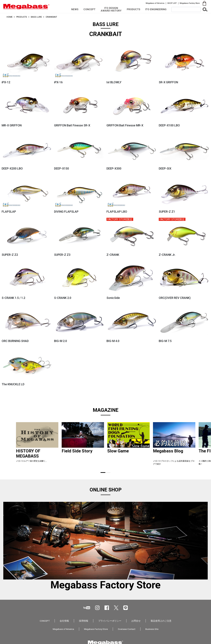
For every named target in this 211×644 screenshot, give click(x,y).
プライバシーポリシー (110, 621)
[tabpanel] (37, 445)
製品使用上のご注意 (161, 621)
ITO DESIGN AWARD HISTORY (111, 9)
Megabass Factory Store (190, 3)
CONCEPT (89, 9)
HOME (10, 17)
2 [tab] (108, 473)
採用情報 (84, 621)
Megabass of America (155, 3)
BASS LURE (36, 17)
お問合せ (136, 621)
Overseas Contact (127, 629)
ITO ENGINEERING (156, 9)
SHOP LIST (172, 3)
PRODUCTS (134, 9)
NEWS (75, 9)
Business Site (152, 629)
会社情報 (64, 621)
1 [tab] (103, 473)
